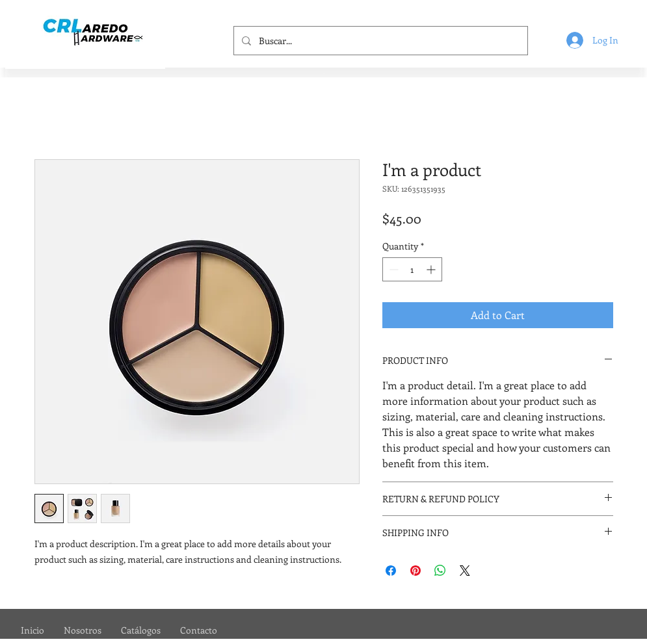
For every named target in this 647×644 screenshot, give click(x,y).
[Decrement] (392, 269)
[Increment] (432, 269)
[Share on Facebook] (391, 571)
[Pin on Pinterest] (416, 571)
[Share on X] (465, 571)
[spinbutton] (412, 269)
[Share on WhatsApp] (440, 571)
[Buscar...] (379, 41)
